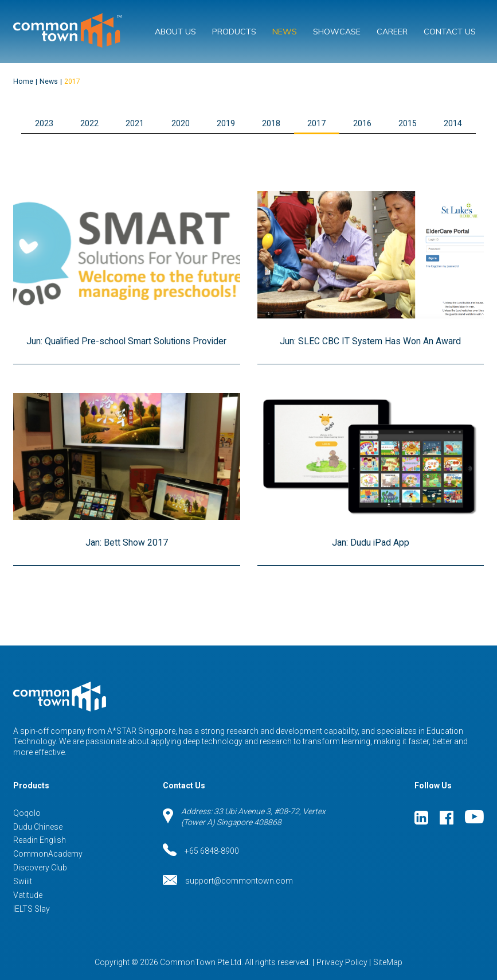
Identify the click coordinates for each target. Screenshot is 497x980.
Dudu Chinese (38, 827)
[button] (249, 124)
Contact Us (450, 32)
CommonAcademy (48, 854)
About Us (175, 32)
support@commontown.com (228, 881)
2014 (453, 123)
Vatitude (28, 895)
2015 (408, 123)
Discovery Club (40, 868)
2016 (362, 123)
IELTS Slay (32, 909)
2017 (72, 81)
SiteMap (388, 962)
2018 (271, 123)
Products (234, 32)
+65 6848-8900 (201, 851)
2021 (135, 123)
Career (392, 32)
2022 (89, 123)
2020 (181, 123)
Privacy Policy (342, 962)
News (285, 32)
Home (23, 81)
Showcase (337, 32)
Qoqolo (27, 813)
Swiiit (23, 881)
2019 (226, 123)
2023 (44, 123)
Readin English (40, 840)
